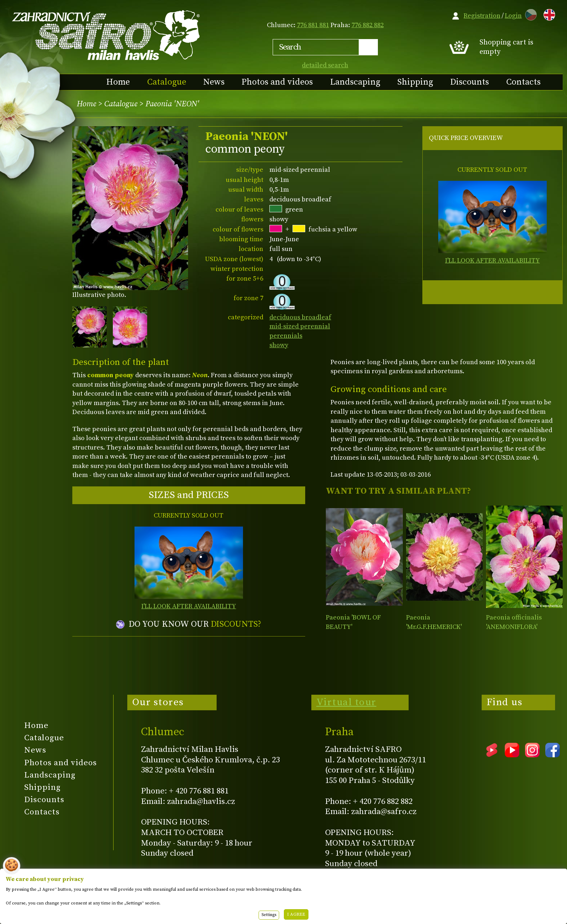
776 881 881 (313, 25)
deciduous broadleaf (300, 317)
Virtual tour (346, 702)
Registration (482, 16)
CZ (529, 14)
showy (279, 345)
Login (513, 16)
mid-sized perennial (300, 326)
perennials (286, 336)
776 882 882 (368, 25)
